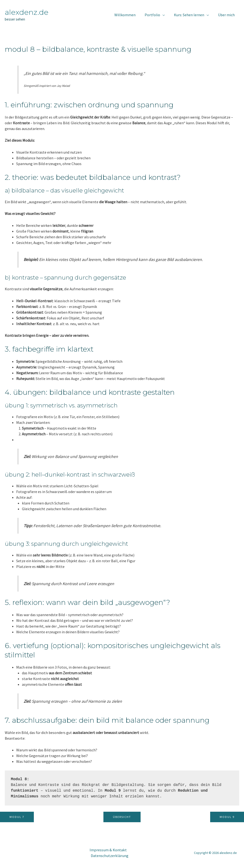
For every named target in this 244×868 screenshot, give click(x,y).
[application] (166, 15)
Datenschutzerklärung (108, 856)
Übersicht (122, 817)
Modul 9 (227, 817)
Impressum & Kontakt (106, 850)
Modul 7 (17, 817)
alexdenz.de (27, 12)
